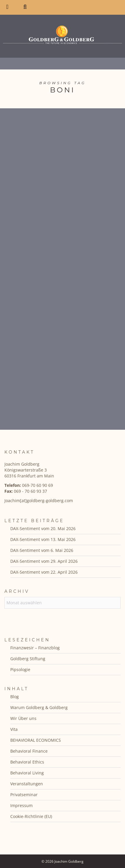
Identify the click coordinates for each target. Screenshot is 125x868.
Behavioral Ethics (27, 762)
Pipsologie (20, 669)
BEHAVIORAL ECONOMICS (36, 740)
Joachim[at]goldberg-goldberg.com (39, 501)
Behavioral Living (27, 773)
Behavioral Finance (29, 751)
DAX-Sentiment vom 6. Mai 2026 (42, 550)
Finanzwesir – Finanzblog (35, 648)
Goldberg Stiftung (28, 659)
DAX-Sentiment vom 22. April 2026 (44, 572)
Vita (14, 729)
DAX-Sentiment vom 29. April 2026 (44, 561)
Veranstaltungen (27, 784)
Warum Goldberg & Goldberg (39, 707)
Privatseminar (24, 795)
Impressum (21, 805)
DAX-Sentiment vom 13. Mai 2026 (43, 539)
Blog (15, 697)
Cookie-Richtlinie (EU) (31, 816)
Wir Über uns (23, 718)
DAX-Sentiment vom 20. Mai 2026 (43, 528)
